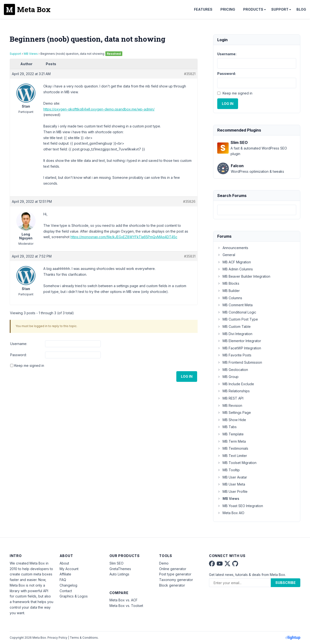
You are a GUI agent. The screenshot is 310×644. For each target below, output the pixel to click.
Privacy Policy (57, 638)
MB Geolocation (233, 370)
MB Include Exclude (236, 384)
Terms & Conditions (84, 638)
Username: (19, 344)
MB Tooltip (229, 470)
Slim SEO (116, 563)
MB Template (230, 434)
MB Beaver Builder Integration (244, 276)
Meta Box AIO (231, 513)
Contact (66, 591)
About (64, 563)
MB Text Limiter (232, 456)
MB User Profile (232, 491)
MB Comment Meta (235, 305)
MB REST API (230, 398)
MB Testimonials (233, 448)
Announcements (233, 248)
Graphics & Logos (74, 596)
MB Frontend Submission (240, 362)
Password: (18, 355)
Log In (187, 376)
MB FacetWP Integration (239, 348)
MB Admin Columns (235, 269)
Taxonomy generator (176, 580)
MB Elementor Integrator (239, 341)
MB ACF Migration (234, 262)
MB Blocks (228, 283)
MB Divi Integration (235, 334)
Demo (164, 563)
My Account (69, 569)
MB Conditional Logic (237, 312)
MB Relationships (233, 391)
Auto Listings (119, 574)
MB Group (228, 377)
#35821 (190, 74)
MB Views (31, 54)
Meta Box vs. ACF (124, 600)
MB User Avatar (232, 477)
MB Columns (230, 298)
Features (203, 9)
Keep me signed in (29, 365)
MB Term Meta (232, 441)
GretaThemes (120, 569)
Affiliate (65, 574)
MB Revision (230, 405)
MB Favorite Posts (234, 355)
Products (253, 9)
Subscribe (286, 583)
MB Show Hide (232, 420)
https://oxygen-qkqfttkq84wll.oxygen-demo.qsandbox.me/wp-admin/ (99, 109)
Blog (301, 9)
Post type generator (175, 574)
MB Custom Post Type (238, 319)
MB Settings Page (234, 412)
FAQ (63, 580)
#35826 (189, 201)
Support (280, 9)
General (226, 255)
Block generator (172, 585)
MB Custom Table (234, 326)
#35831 (190, 256)
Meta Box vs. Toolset (126, 606)
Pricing (228, 9)
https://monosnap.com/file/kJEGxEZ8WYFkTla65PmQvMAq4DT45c (124, 237)
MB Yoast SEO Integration (240, 506)
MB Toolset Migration (237, 463)
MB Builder (229, 291)
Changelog (68, 585)
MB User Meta (231, 484)
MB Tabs (227, 427)
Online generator (173, 569)
